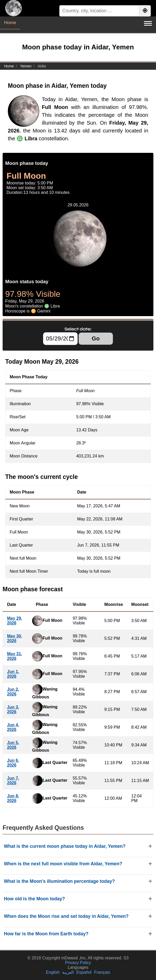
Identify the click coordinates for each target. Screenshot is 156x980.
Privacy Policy (78, 963)
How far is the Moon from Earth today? (46, 934)
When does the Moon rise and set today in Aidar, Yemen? (66, 916)
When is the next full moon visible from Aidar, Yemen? (63, 864)
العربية (68, 972)
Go (96, 338)
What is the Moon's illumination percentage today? (59, 881)
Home (10, 23)
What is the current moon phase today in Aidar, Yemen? (65, 846)
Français (102, 972)
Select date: (78, 329)
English (53, 972)
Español (84, 972)
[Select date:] (60, 339)
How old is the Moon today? (34, 899)
